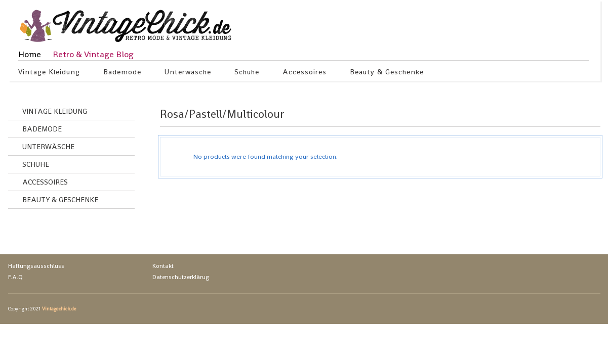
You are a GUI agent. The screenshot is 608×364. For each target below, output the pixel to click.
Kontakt (163, 266)
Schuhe (247, 73)
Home (30, 54)
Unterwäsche (188, 73)
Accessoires (305, 73)
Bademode (123, 73)
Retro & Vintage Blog (93, 54)
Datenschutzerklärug (181, 277)
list (586, 116)
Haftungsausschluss (36, 266)
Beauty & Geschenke (387, 73)
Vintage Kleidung (49, 73)
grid (569, 116)
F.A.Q (15, 277)
